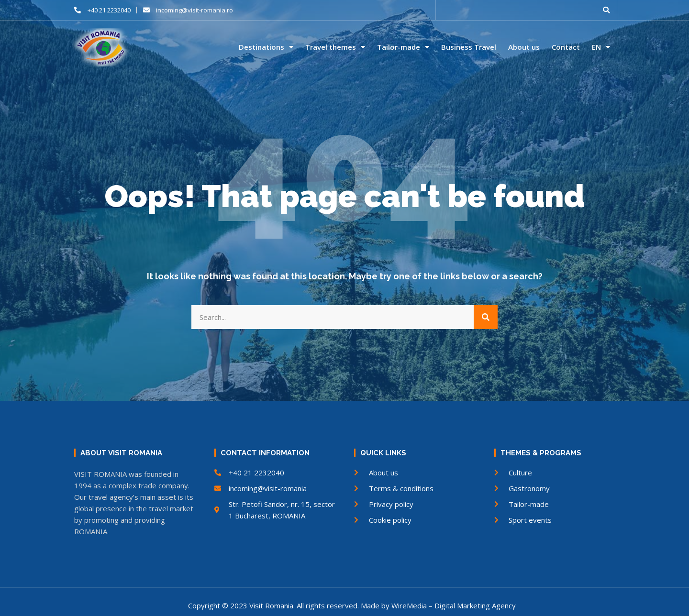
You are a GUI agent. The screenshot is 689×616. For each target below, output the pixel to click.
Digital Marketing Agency (475, 605)
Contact (566, 47)
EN (601, 47)
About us (524, 47)
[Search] (486, 317)
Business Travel (469, 47)
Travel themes (335, 47)
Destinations (266, 47)
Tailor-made (403, 47)
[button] (606, 10)
